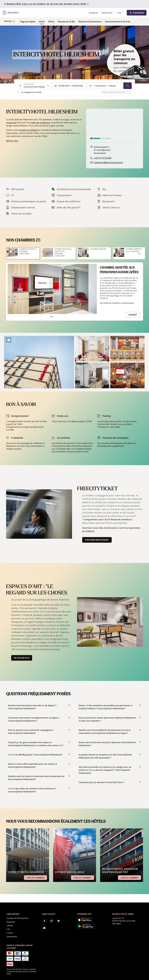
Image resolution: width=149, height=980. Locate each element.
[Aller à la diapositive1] (51, 317)
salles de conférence (41, 123)
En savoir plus (22, 658)
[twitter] (59, 921)
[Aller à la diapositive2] (53, 317)
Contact (10, 933)
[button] (39, 362)
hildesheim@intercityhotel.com (108, 163)
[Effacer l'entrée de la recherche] (48, 86)
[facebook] (44, 921)
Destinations (12, 937)
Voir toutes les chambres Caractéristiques (117, 303)
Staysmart (11, 922)
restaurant (11, 123)
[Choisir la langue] (108, 13)
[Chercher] (128, 86)
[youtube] (44, 928)
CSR (8, 929)
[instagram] (51, 921)
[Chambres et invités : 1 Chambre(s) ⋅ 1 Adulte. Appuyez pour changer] (104, 86)
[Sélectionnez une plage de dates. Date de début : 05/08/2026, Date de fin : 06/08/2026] (69, 86)
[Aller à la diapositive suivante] (139, 253)
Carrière (10, 926)
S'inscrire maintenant (97, 540)
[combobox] (34, 86)
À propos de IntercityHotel (17, 918)
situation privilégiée (28, 130)
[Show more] (9, 340)
